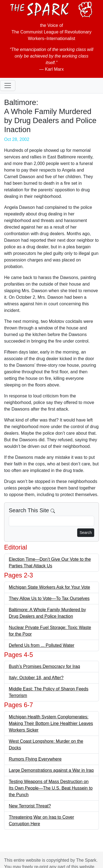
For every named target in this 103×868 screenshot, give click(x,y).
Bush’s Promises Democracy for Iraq (44, 666)
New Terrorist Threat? (30, 806)
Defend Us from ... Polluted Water (42, 645)
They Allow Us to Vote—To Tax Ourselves (49, 598)
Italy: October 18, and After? (36, 678)
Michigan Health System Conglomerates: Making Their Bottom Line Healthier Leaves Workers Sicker (51, 723)
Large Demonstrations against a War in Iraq (51, 770)
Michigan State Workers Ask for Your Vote (49, 587)
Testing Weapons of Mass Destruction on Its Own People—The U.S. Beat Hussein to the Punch (51, 788)
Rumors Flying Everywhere (35, 759)
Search (86, 533)
